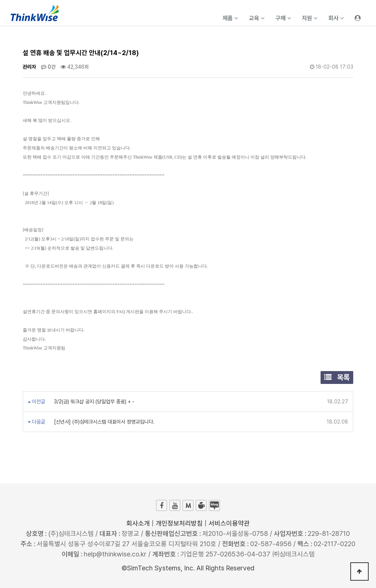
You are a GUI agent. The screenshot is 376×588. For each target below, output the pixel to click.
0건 (48, 67)
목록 (337, 377)
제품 (230, 18)
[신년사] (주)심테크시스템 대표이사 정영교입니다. (104, 422)
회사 (336, 18)
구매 (283, 18)
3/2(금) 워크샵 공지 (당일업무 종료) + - (93, 402)
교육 (257, 18)
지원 (310, 18)
